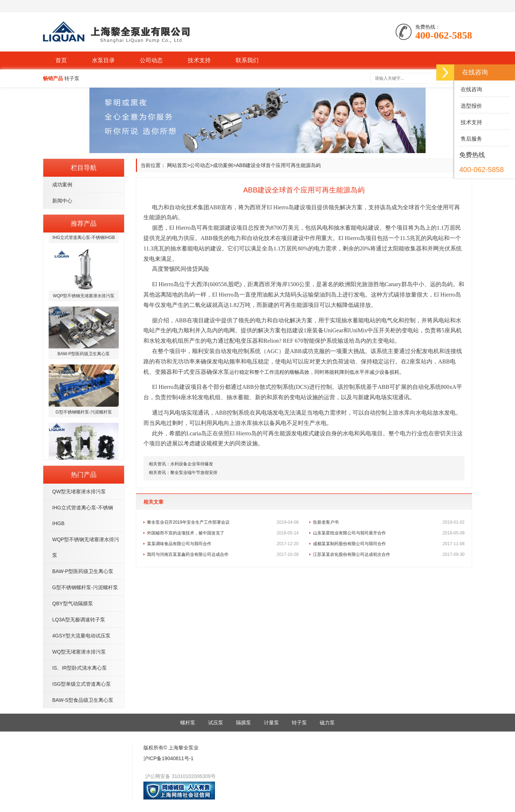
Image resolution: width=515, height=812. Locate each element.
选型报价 (471, 106)
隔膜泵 (244, 723)
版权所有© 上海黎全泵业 (171, 748)
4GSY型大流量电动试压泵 (81, 636)
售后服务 (471, 139)
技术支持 (199, 60)
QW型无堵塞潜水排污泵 (79, 491)
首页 (61, 60)
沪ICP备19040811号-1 (168, 758)
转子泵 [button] (72, 78)
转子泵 (299, 723)
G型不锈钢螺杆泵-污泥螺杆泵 (85, 587)
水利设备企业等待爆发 (192, 464)
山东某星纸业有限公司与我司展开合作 (389, 533)
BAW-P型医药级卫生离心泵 (83, 571)
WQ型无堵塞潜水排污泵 (79, 652)
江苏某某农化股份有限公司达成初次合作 (389, 554)
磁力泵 (327, 723)
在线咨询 (471, 89)
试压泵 (216, 723)
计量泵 (271, 723)
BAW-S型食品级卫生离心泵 (83, 700)
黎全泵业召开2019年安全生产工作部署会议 (223, 522)
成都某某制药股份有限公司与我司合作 (389, 544)
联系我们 (247, 60)
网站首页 (177, 165)
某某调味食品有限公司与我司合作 (223, 544)
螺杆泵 (188, 723)
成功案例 (62, 185)
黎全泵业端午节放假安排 (194, 473)
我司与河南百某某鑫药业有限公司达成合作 (223, 554)
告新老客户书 (389, 522)
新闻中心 (62, 201)
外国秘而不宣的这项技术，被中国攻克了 (223, 533)
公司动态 (151, 60)
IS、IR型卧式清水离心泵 (80, 668)
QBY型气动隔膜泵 (73, 603)
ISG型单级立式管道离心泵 (82, 684)
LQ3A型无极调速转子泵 (79, 620)
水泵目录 (103, 60)
